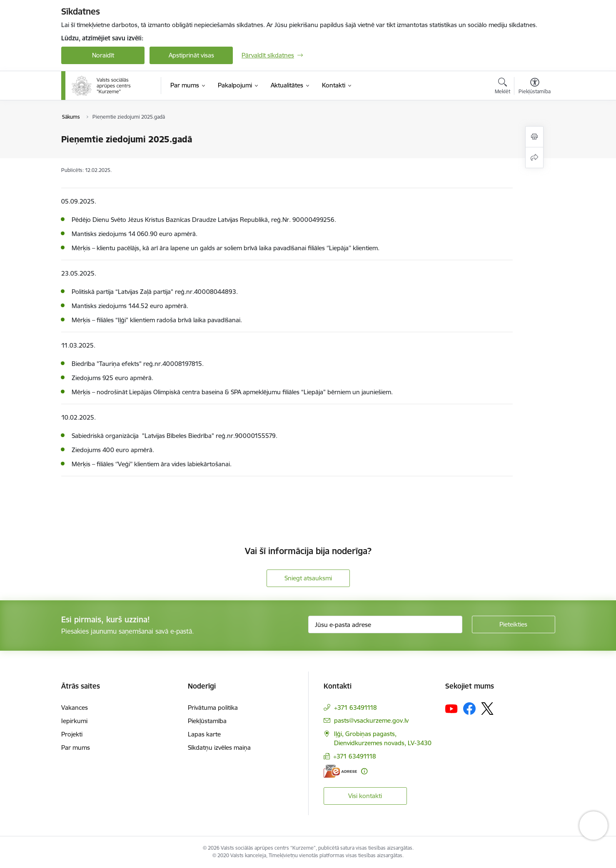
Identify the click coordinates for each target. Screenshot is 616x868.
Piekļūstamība (207, 721)
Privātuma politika (213, 708)
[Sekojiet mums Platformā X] (487, 709)
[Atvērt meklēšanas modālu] (503, 87)
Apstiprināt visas (191, 55)
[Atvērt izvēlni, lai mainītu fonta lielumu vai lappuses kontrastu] (535, 87)
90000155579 (255, 436)
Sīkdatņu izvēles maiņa (219, 747)
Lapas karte (204, 734)
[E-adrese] (340, 771)
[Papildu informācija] (364, 771)
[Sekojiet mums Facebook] (469, 709)
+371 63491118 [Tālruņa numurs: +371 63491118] (355, 708)
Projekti (72, 734)
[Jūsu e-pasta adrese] (385, 624)
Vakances (75, 708)
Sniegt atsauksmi (308, 578)
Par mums (76, 747)
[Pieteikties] (514, 624)
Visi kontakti (365, 796)
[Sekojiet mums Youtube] (451, 708)
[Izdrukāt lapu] (534, 137)
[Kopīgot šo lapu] (534, 158)
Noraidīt (103, 55)
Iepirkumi (74, 721)
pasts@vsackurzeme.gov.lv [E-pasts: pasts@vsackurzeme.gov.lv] (371, 720)
